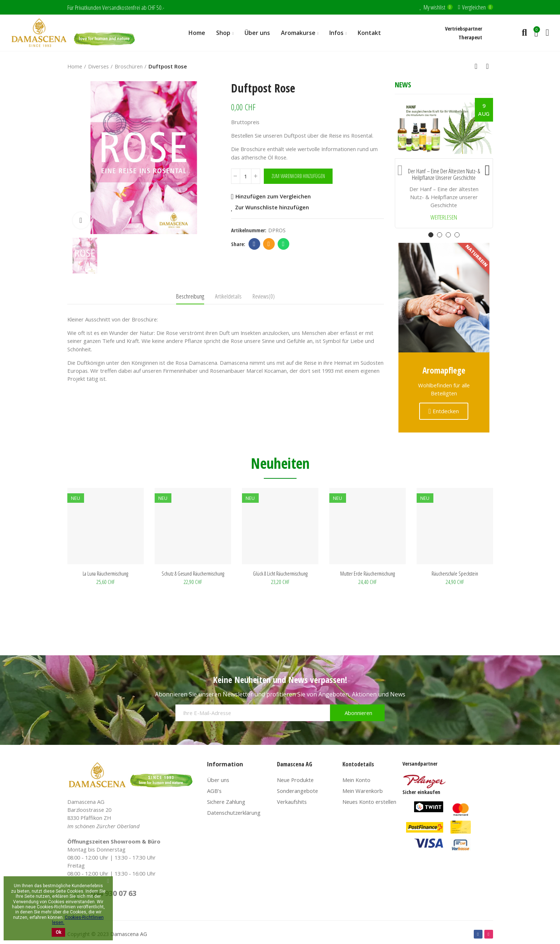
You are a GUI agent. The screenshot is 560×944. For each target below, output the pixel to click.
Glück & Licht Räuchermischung (280, 573)
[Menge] (246, 176)
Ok (58, 932)
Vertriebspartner (464, 28)
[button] (400, 169)
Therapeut (470, 37)
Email (269, 244)
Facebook (254, 244)
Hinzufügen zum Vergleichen (273, 197)
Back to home (478, 66)
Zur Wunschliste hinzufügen (272, 208)
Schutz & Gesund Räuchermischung (193, 573)
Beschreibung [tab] (190, 296)
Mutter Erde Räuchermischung (368, 573)
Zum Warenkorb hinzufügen (298, 176)
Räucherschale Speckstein (455, 573)
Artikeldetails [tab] (228, 296)
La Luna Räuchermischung (105, 573)
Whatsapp (283, 244)
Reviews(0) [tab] (264, 296)
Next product (488, 66)
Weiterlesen (444, 218)
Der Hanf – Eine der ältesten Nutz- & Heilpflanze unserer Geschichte (444, 175)
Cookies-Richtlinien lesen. (78, 920)
